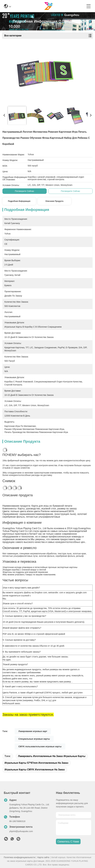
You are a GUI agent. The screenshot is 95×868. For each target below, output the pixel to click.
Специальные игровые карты (34, 739)
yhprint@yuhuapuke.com (21, 831)
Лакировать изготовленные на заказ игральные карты (52, 756)
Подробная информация (19, 201)
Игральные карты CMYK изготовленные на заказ (35, 770)
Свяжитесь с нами (68, 842)
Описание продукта (54, 201)
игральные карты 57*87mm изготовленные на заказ (36, 763)
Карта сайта (43, 857)
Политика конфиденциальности (19, 857)
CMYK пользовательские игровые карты (40, 746)
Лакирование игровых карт (33, 731)
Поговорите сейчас (25, 191)
